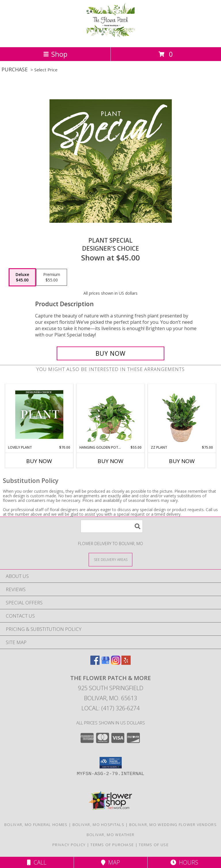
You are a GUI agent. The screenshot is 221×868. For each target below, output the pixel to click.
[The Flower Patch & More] (110, 39)
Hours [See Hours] (184, 862)
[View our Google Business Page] (105, 663)
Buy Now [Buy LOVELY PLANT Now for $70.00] (39, 461)
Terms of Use (154, 845)
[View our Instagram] (116, 663)
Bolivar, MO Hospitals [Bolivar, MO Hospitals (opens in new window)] (98, 825)
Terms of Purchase (112, 845)
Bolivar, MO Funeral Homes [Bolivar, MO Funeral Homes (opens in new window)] (36, 825)
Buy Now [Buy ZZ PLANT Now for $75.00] (182, 461)
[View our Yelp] (126, 663)
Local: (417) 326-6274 (110, 708)
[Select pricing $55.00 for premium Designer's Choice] (52, 277)
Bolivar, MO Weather (111, 835)
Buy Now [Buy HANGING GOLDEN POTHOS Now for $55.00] (110, 461)
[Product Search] (112, 526)
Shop (55, 54)
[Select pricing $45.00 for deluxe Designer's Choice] (22, 277)
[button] (111, 763)
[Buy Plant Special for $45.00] (110, 353)
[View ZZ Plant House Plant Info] (182, 414)
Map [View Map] (110, 862)
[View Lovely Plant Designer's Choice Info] (39, 414)
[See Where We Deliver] (110, 559)
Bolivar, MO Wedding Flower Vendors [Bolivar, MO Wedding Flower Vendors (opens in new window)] (173, 825)
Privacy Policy (69, 845)
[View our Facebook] (95, 663)
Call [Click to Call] (37, 862)
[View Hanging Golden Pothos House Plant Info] (111, 414)
